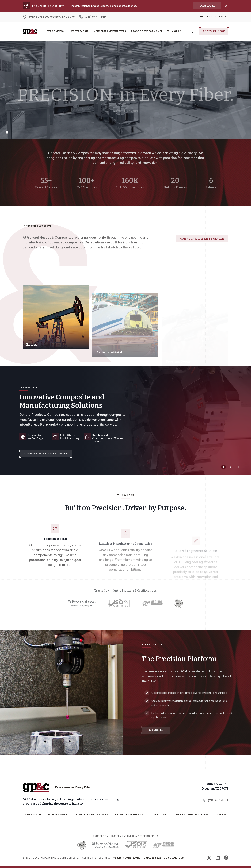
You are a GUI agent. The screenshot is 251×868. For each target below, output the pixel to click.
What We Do (56, 31)
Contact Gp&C (214, 31)
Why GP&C (174, 31)
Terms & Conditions (127, 858)
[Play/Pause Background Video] (7, 132)
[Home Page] (36, 787)
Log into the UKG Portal (211, 17)
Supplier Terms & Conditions (164, 858)
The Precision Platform (191, 815)
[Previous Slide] (216, 467)
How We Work (78, 31)
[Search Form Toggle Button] (191, 31)
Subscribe (207, 6)
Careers (221, 815)
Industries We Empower (109, 31)
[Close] (226, 6)
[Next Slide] (238, 467)
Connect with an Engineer (202, 223)
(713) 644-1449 (216, 800)
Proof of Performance (147, 31)
